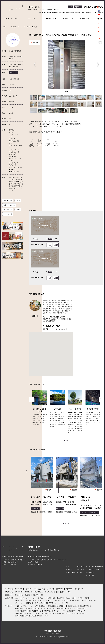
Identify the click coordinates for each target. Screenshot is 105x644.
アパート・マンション (11, 18)
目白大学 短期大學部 (22, 616)
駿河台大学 (51, 608)
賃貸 (68, 566)
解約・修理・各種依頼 (84, 13)
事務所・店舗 (68, 18)
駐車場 (72, 600)
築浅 (18, 209)
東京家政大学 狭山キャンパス (66, 608)
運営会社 (99, 18)
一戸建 (84, 600)
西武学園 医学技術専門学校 (57, 606)
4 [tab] (69, 524)
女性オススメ (8, 200)
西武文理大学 (41, 608)
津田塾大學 (81, 611)
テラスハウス (39, 603)
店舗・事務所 (60, 592)
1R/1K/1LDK (19, 592)
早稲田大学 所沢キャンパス (24, 606)
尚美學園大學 (20, 608)
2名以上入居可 (58, 598)
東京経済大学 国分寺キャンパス (25, 613)
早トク (68, 603)
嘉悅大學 (40, 613)
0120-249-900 (94, 7)
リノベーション (50, 18)
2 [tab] (66, 524)
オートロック (8, 214)
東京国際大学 (30, 608)
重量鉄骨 (35, 595)
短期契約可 (29, 603)
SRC (42, 595)
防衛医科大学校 (73, 606)
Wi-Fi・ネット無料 (10, 205)
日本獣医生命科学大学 (62, 613)
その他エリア (79, 589)
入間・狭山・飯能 (39, 589)
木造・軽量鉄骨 (26, 595)
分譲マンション (93, 600)
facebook (99, 20)
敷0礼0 (74, 598)
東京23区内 (60, 589)
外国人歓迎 (80, 566)
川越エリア (28, 589)
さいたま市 (51, 589)
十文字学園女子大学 (35, 611)
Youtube (99, 31)
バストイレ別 (8, 209)
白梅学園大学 (71, 611)
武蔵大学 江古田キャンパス (39, 616)
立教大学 (74, 613)
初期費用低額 (20, 600)
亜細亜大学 (49, 613)
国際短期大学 (83, 613)
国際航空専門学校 (85, 606)
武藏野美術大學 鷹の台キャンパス (54, 611)
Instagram (99, 24)
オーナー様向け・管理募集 (50, 13)
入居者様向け (90, 572)
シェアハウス (32, 18)
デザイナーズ (42, 598)
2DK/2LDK (28, 592)
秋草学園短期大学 (40, 606)
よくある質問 (90, 575)
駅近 (18, 200)
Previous (34, 64)
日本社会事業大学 (21, 611)
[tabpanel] (66, 64)
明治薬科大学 (81, 608)
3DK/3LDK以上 (38, 592)
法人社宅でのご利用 (68, 13)
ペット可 (65, 600)
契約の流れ (85, 18)
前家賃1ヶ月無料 (83, 598)
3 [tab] (67, 524)
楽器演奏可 (49, 603)
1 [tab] (64, 524)
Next (98, 64)
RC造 (17, 595)
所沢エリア (19, 589)
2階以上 (67, 598)
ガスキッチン (20, 603)
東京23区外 (69, 589)
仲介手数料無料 (31, 600)
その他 (68, 592)
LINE (99, 27)
